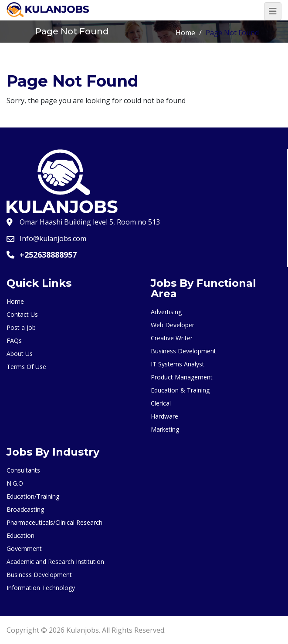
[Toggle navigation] (273, 11)
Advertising (166, 312)
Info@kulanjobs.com (53, 238)
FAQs (14, 340)
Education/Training (33, 496)
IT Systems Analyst (178, 364)
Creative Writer (172, 338)
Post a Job (21, 327)
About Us (20, 354)
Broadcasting (25, 509)
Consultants (23, 470)
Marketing (165, 429)
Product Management (182, 377)
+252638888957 (48, 255)
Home (185, 33)
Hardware (164, 416)
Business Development (183, 351)
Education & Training (180, 390)
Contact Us (22, 314)
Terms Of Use (26, 367)
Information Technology (41, 588)
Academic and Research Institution (55, 562)
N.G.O (15, 483)
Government (24, 548)
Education (20, 535)
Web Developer (173, 325)
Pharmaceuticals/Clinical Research (54, 522)
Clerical (161, 403)
